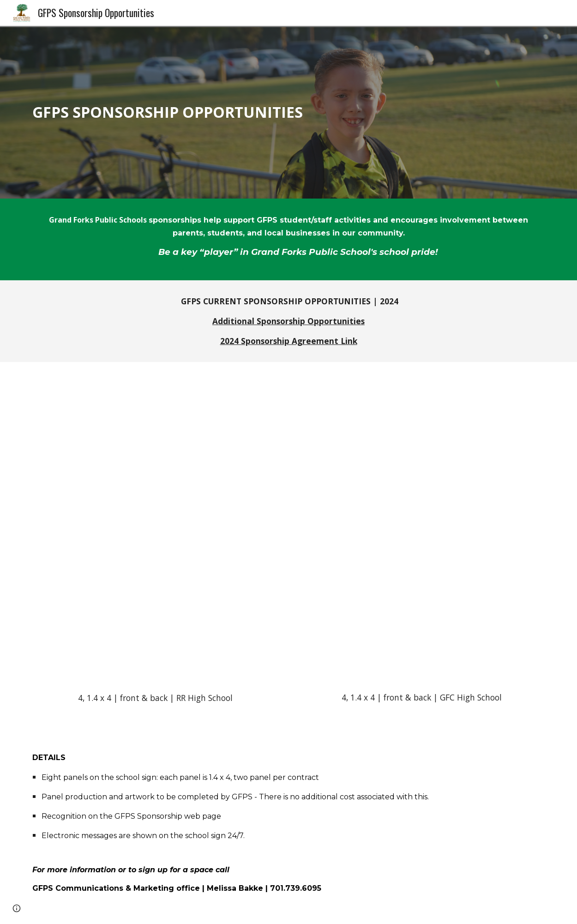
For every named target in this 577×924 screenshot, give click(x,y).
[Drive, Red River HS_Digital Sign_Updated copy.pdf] (155, 529)
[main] (288, 112)
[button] (17, 908)
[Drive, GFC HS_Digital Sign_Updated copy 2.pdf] (421, 529)
